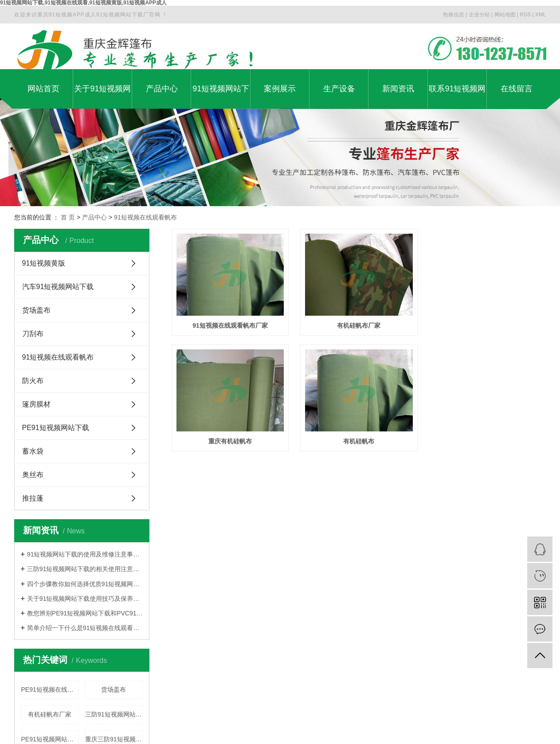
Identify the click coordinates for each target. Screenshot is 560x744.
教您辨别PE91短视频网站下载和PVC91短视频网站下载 (85, 613)
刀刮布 (33, 334)
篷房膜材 (36, 404)
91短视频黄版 (44, 263)
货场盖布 (36, 310)
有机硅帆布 (362, 444)
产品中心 (162, 89)
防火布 (33, 381)
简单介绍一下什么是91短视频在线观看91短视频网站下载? (85, 628)
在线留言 (517, 89)
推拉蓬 (33, 498)
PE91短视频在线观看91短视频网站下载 (50, 689)
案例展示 (280, 89)
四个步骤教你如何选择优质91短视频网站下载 (85, 584)
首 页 (68, 217)
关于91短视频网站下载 (102, 96)
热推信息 (454, 15)
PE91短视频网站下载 (56, 428)
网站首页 (43, 89)
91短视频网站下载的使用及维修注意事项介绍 (85, 554)
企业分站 (479, 15)
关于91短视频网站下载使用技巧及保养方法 (85, 599)
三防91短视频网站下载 (114, 714)
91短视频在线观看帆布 (145, 217)
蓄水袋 (33, 451)
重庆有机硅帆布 (231, 444)
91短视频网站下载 (221, 96)
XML (541, 15)
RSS (525, 15)
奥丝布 (33, 475)
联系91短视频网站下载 (457, 96)
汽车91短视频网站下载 (58, 287)
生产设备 (339, 89)
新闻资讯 (398, 89)
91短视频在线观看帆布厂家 (231, 327)
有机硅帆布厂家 (50, 714)
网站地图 (505, 15)
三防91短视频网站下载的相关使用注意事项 (85, 569)
